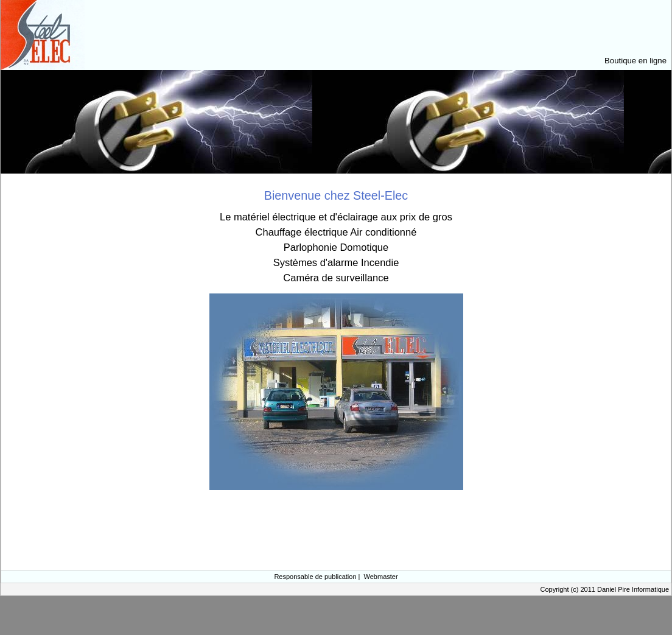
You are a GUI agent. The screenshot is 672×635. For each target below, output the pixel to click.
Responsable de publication (315, 577)
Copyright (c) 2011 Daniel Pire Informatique (604, 589)
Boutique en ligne (635, 61)
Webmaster (381, 577)
